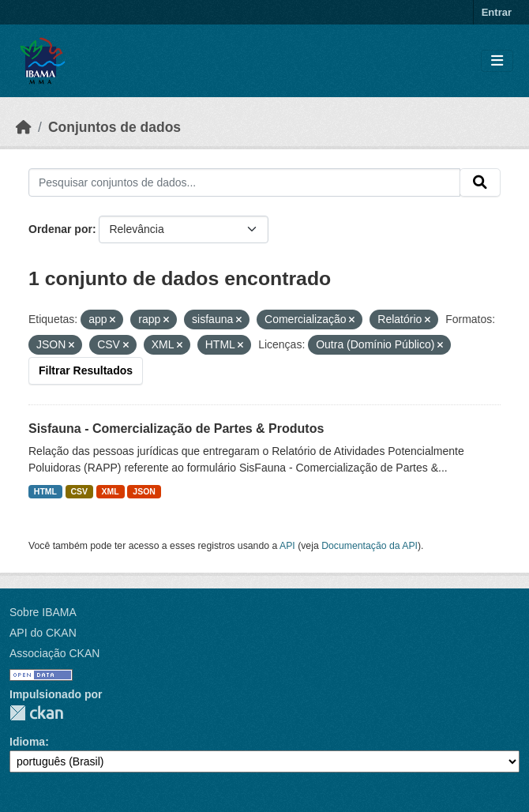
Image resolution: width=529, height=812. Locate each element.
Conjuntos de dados (114, 127)
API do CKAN (43, 633)
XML (111, 491)
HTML (45, 491)
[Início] (24, 127)
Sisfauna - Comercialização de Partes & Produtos (176, 429)
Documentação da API (370, 546)
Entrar (497, 12)
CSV (80, 491)
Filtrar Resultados (86, 370)
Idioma (27, 742)
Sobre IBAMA (43, 612)
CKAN (36, 713)
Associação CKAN (54, 653)
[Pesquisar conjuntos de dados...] (244, 182)
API (287, 546)
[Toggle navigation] (497, 61)
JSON (144, 491)
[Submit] (480, 182)
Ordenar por (60, 229)
